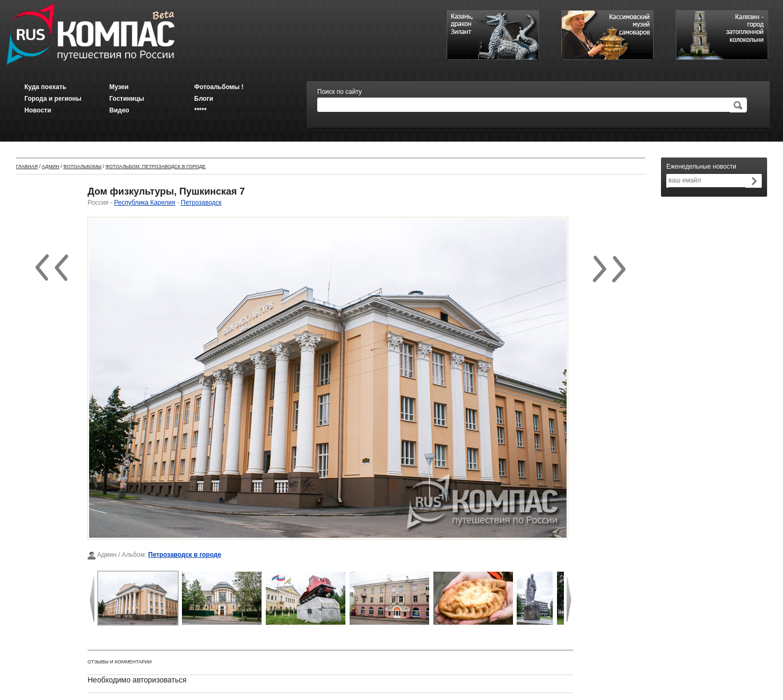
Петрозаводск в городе (185, 555)
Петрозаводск (201, 203)
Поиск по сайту (340, 92)
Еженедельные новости (701, 167)
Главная (27, 167)
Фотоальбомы (82, 167)
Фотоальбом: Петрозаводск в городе (156, 167)
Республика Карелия (145, 203)
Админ (51, 167)
